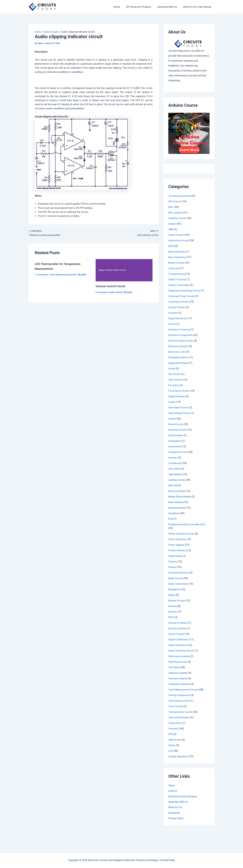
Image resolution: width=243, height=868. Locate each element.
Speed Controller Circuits (182, 651)
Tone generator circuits (181, 712)
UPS (171, 734)
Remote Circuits (177, 601)
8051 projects (176, 213)
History (172, 419)
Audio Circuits (117, 292)
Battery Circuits (177, 263)
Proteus (173, 567)
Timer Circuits (176, 706)
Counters (173, 313)
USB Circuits (175, 740)
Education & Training (180, 330)
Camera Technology (179, 285)
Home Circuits (176, 424)
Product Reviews (178, 550)
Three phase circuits (179, 701)
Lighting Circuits (177, 480)
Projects (173, 562)
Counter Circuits (177, 307)
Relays (172, 595)
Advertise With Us (169, 7)
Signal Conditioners (179, 639)
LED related (175, 469)
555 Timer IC (175, 201)
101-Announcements (180, 196)
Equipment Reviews (179, 363)
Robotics (173, 612)
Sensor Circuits (177, 634)
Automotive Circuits (179, 240)
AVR (171, 246)
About (172, 785)
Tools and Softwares (180, 717)
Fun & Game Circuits (179, 391)
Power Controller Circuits (182, 534)
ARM (171, 229)
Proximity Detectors (179, 573)
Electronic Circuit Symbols (183, 797)
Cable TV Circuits (178, 279)
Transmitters (175, 723)
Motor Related (176, 502)
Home (121, 7)
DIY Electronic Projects (142, 7)
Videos (172, 745)
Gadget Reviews (177, 396)
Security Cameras (178, 628)
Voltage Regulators (179, 756)
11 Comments (42, 275)
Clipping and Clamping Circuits (185, 291)
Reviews (173, 606)
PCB (171, 519)
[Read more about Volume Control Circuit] (124, 270)
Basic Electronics (178, 257)
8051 (171, 207)
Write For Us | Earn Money (198, 7)
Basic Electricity (177, 252)
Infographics (175, 441)
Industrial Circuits (178, 430)
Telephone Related (179, 673)
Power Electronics (178, 539)
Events (172, 368)
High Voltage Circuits (180, 413)
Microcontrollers (177, 491)
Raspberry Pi (175, 589)
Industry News (176, 435)
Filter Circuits (176, 380)
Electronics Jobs (177, 352)
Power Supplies (177, 545)
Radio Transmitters (179, 584)
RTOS (171, 617)
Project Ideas (176, 556)
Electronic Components (181, 335)
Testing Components (180, 695)
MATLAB (173, 485)
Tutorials (173, 729)
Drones (172, 324)
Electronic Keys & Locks (181, 341)
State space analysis (180, 656)
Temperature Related (180, 684)
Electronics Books (178, 346)
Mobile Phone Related (180, 497)
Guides (172, 402)
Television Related (178, 678)
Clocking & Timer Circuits (182, 296)
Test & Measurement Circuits (64, 275)
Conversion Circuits (179, 302)
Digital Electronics (178, 318)
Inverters (173, 458)
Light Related (176, 474)
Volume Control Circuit (111, 287)
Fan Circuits (175, 374)
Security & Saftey (178, 623)
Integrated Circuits (178, 452)
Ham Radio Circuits (179, 407)
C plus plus (174, 268)
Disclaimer (174, 813)
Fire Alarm (174, 385)
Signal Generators (178, 645)
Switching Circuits (178, 662)
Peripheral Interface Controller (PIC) (188, 524)
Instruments (175, 446)
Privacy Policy (176, 819)
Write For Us (175, 808)
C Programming (177, 274)
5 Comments (102, 292)
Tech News (174, 667)
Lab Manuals (175, 463)
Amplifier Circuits (178, 218)
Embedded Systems (179, 357)
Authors (173, 791)
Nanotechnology (177, 508)
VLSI (171, 751)
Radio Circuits (176, 578)
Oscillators (174, 513)
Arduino (173, 224)
